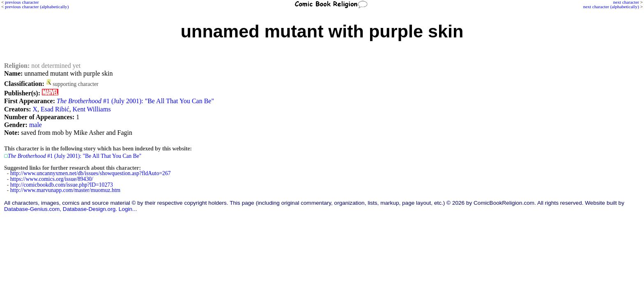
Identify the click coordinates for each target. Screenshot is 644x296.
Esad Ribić (55, 109)
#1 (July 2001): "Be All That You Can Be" (135, 101)
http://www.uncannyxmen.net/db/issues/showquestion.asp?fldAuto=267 (91, 173)
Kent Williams (92, 109)
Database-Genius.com (32, 209)
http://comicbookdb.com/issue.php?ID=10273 (62, 185)
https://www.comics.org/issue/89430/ (52, 179)
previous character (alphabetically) (37, 7)
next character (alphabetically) (611, 7)
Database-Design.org (89, 209)
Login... (128, 209)
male (36, 125)
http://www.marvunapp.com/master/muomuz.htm (65, 190)
